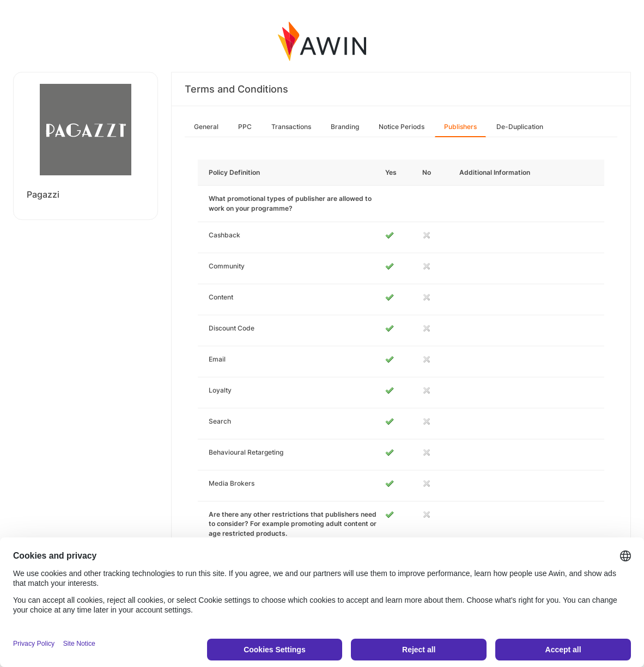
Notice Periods (402, 127)
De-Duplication (520, 127)
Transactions (291, 127)
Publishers (460, 127)
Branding (345, 127)
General (206, 127)
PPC (245, 127)
